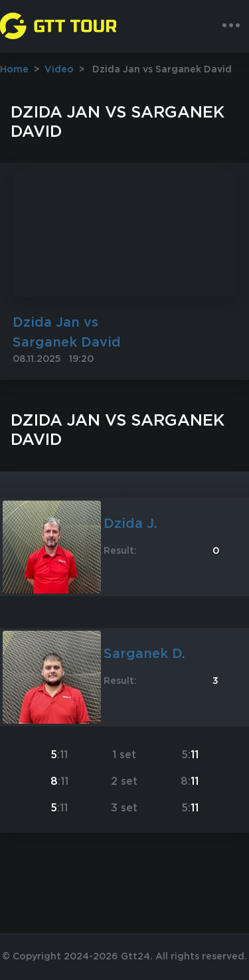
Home (14, 70)
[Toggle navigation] (231, 26)
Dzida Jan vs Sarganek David (67, 333)
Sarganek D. (144, 654)
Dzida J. (130, 524)
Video (59, 70)
